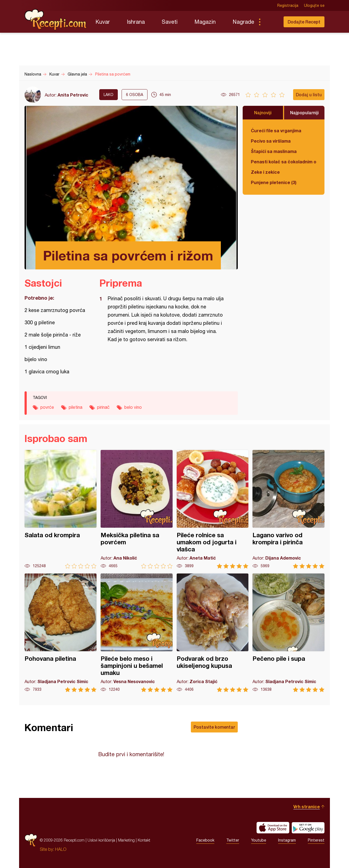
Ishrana (136, 22)
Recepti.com (56, 20)
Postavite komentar (214, 727)
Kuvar (103, 22)
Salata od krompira (61, 509)
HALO (61, 849)
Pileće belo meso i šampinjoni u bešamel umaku (137, 633)
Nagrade (243, 22)
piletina (76, 407)
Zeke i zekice (265, 172)
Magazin (205, 22)
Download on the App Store (273, 828)
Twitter (233, 840)
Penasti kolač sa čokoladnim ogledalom (284, 162)
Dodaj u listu (309, 94)
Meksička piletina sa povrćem (137, 509)
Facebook (205, 840)
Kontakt (144, 840)
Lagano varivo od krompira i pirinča (288, 509)
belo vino (133, 407)
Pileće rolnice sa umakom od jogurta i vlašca (213, 509)
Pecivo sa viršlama (271, 141)
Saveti (170, 22)
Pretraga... (270, 22)
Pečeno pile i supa (288, 633)
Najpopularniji (304, 112)
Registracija (288, 5)
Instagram (287, 840)
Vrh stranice (307, 807)
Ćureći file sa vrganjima (276, 130)
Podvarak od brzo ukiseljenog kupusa (213, 633)
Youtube (259, 840)
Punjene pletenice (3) (274, 182)
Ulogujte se (314, 5)
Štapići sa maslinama (274, 151)
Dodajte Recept (304, 22)
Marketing (126, 840)
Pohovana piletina (61, 633)
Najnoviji (263, 112)
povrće (47, 407)
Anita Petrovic (73, 95)
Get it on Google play (308, 828)
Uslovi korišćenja (101, 840)
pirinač (103, 407)
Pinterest (316, 840)
